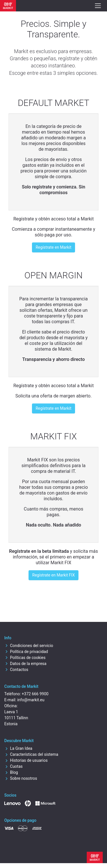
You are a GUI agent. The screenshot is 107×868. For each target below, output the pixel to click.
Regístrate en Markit (53, 247)
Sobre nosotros (21, 778)
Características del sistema (31, 754)
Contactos (16, 670)
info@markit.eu (31, 700)
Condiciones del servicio (29, 646)
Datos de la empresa (25, 664)
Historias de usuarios (26, 760)
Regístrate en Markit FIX (53, 575)
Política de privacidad (26, 652)
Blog (11, 772)
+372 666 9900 (35, 694)
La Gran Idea (18, 748)
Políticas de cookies (25, 658)
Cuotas (13, 766)
